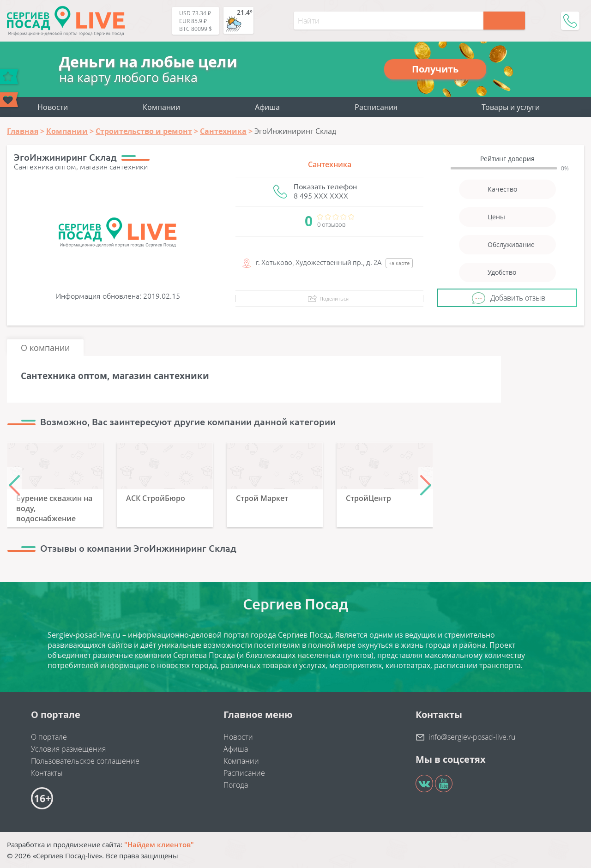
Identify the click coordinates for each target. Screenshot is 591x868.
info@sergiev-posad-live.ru (472, 737)
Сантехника (330, 164)
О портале (49, 737)
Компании (161, 107)
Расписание (244, 773)
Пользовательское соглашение (85, 761)
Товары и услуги (511, 107)
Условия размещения (68, 749)
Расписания (376, 107)
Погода (236, 785)
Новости (53, 107)
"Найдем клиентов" (159, 844)
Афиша (267, 107)
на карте (399, 263)
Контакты (47, 773)
